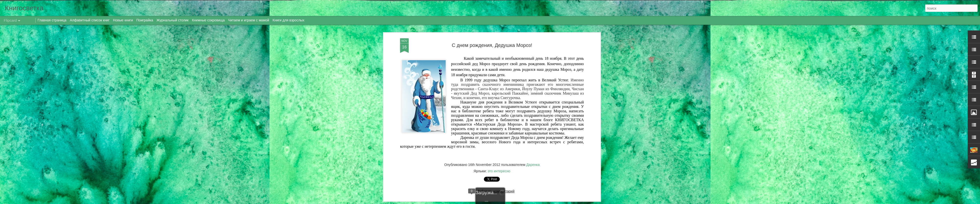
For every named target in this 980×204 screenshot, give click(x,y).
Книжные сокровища (208, 20)
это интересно (499, 116)
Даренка (533, 110)
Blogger (530, 201)
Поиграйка (145, 20)
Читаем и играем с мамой (249, 20)
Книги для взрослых (289, 20)
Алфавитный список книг (90, 20)
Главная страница (52, 20)
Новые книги (123, 20)
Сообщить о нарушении (551, 201)
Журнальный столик (173, 20)
